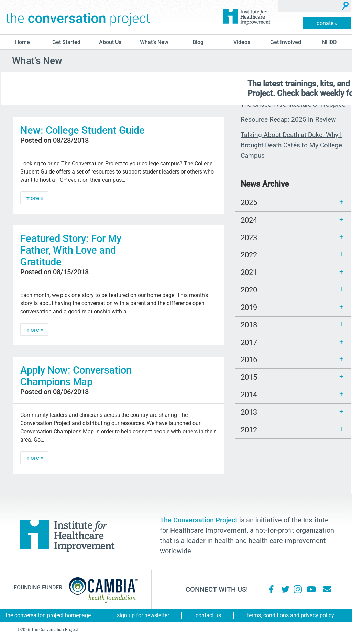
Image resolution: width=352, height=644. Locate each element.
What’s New (154, 42)
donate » (327, 23)
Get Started (66, 42)
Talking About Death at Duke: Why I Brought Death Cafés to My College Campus (291, 145)
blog (198, 42)
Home (23, 42)
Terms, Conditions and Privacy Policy (291, 615)
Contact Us (208, 615)
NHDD (329, 42)
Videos (242, 42)
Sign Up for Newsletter (143, 615)
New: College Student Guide (82, 130)
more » (34, 198)
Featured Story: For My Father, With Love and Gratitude (71, 250)
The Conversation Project (78, 17)
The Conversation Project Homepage (48, 615)
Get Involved (286, 42)
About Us (110, 42)
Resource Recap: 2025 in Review (288, 119)
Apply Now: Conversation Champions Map (76, 376)
